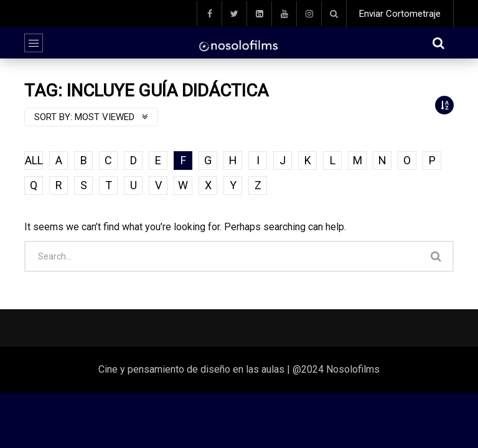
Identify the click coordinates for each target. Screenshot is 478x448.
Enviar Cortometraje (400, 14)
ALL (34, 160)
